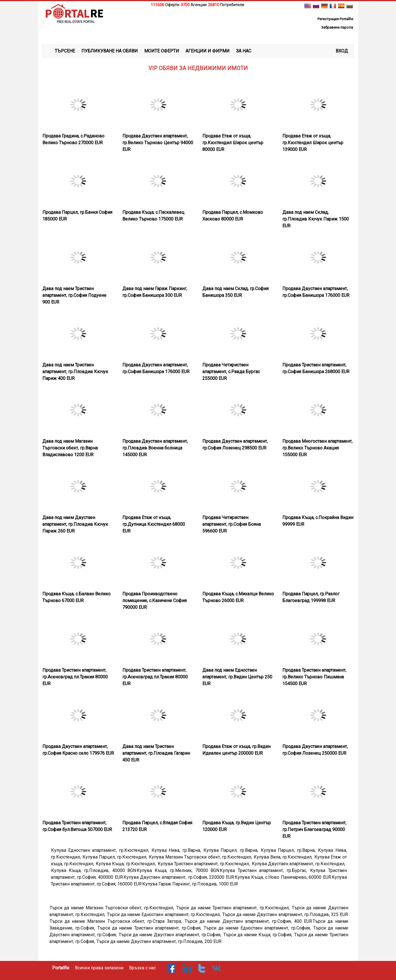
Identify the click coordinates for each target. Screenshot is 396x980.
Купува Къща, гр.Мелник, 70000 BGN (178, 870)
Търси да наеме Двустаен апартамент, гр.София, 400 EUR (248, 921)
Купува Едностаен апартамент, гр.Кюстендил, (101, 850)
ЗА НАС (244, 51)
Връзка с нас (142, 968)
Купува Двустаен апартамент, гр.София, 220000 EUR (179, 877)
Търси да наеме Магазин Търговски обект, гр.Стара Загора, (117, 921)
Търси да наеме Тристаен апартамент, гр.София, (150, 928)
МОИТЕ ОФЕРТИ (162, 51)
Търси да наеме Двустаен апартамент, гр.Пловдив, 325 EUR (285, 914)
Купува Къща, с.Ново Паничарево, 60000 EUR (283, 877)
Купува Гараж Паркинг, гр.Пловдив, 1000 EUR (190, 884)
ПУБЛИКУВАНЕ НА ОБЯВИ (110, 51)
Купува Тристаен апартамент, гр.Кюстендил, (204, 864)
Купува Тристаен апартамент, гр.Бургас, (265, 870)
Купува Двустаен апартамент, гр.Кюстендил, (299, 864)
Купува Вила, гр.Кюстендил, (284, 857)
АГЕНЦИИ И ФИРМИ (208, 51)
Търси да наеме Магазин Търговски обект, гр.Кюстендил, (113, 908)
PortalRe (61, 968)
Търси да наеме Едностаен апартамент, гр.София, (258, 928)
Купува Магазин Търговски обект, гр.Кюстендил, (201, 857)
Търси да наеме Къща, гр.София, (259, 935)
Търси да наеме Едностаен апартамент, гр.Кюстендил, (164, 914)
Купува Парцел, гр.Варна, (232, 850)
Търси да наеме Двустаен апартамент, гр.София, (171, 935)
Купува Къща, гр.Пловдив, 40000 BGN (94, 870)
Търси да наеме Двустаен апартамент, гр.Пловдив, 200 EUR (159, 941)
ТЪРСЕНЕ (65, 51)
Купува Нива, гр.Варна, (177, 850)
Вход (342, 51)
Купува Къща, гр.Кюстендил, (126, 864)
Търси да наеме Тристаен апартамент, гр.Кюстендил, (234, 908)
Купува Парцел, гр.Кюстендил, (115, 857)
